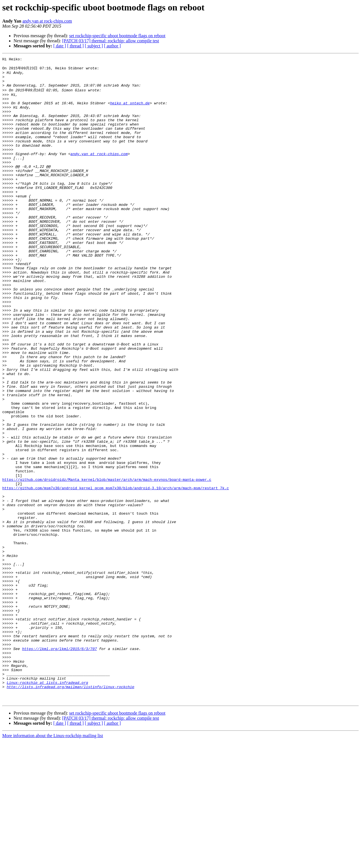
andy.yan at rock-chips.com (47, 21)
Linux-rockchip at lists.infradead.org (48, 807)
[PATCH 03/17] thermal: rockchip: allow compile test (110, 41)
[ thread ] (75, 46)
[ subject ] (94, 46)
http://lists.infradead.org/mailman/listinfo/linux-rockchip (71, 812)
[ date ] (60, 46)
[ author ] (113, 46)
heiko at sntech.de (130, 111)
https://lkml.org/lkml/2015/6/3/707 (59, 766)
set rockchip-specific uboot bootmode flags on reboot (117, 36)
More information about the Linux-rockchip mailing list (53, 863)
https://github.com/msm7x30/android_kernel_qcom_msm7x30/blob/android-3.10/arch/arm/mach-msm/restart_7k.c (115, 573)
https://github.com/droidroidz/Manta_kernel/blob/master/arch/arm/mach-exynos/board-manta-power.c (107, 563)
